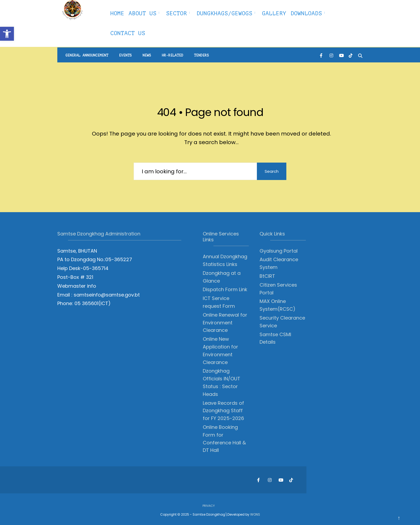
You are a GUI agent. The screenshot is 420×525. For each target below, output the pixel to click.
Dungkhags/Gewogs (224, 13)
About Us (142, 13)
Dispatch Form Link (225, 289)
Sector (177, 13)
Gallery (274, 13)
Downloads (306, 13)
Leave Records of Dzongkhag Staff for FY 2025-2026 (223, 411)
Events (125, 55)
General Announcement (87, 55)
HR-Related (172, 55)
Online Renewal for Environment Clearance (225, 323)
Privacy (209, 506)
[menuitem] (145, 13)
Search (272, 171)
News (147, 55)
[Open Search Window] (360, 55)
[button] (7, 34)
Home (117, 13)
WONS (255, 514)
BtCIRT (267, 276)
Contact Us (128, 33)
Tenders (201, 55)
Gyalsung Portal (279, 251)
